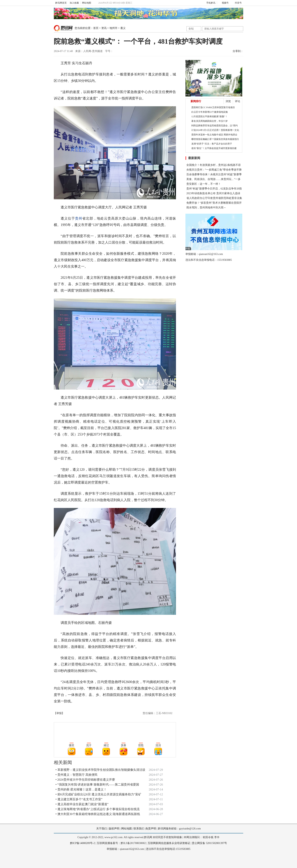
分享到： (238, 51)
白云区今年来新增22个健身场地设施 (209, 112)
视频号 (224, 3)
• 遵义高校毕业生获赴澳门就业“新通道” (82, 804)
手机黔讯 (209, 3)
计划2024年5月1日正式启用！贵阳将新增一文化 (215, 130)
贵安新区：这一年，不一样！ (204, 184)
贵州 (79, 218)
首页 (96, 28)
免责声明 (151, 829)
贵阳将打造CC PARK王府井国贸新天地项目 (213, 107)
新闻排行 (196, 101)
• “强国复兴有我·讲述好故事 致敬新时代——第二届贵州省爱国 (97, 785)
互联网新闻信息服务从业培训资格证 (169, 843)
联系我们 (139, 829)
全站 (191, 29)
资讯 (104, 28)
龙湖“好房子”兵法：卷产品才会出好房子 (212, 144)
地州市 (113, 28)
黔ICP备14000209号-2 (82, 843)
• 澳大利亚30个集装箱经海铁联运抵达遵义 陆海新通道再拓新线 (98, 814)
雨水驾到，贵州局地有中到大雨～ (206, 208)
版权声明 (114, 829)
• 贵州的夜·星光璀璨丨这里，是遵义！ (81, 789)
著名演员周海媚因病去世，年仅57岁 (209, 121)
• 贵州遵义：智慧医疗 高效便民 (77, 775)
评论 (238, 101)
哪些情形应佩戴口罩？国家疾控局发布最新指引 (215, 139)
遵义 (123, 28)
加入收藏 (74, 3)
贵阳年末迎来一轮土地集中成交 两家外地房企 (214, 135)
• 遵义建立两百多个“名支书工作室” (79, 799)
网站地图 (87, 3)
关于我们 (102, 829)
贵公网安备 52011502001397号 (209, 843)
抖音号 (237, 3)
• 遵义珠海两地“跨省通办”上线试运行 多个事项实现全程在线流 (98, 809)
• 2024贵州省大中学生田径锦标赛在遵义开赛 (85, 780)
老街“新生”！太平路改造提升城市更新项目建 (214, 148)
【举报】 (59, 713)
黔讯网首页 (61, 3)
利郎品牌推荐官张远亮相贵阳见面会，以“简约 (215, 126)
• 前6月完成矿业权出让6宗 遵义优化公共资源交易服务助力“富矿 (98, 794)
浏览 (228, 101)
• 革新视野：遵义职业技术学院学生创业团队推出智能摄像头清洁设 (100, 770)
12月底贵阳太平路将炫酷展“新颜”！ (209, 116)
